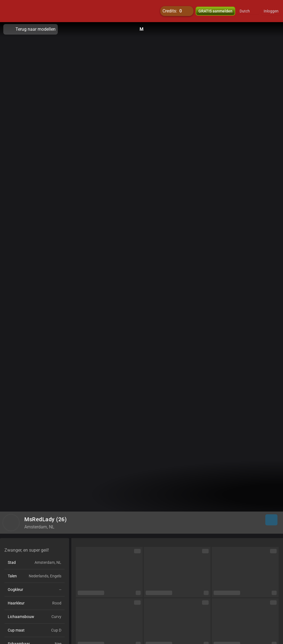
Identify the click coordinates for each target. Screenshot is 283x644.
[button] (248, 11)
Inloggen (271, 11)
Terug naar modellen (31, 29)
